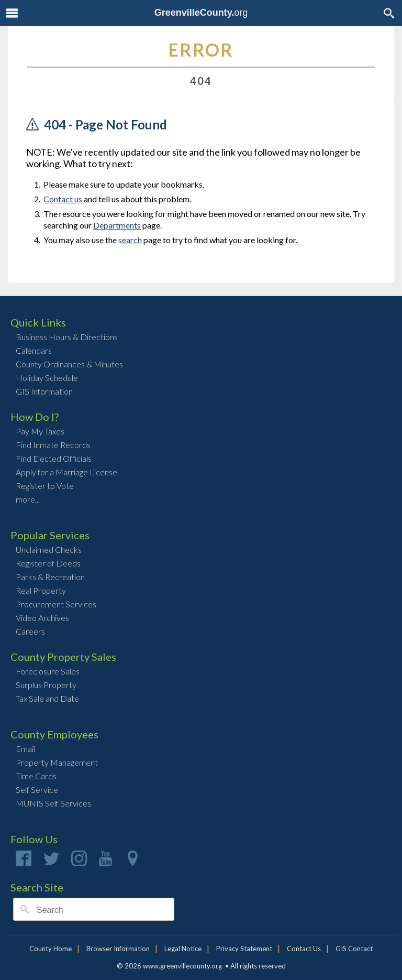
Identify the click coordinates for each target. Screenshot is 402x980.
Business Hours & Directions (67, 337)
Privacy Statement (244, 949)
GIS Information (44, 391)
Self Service (37, 790)
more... (28, 499)
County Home (51, 949)
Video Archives (42, 618)
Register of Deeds (48, 563)
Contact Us (304, 949)
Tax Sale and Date (47, 698)
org (201, 13)
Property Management (57, 762)
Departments (117, 225)
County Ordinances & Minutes (69, 364)
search (130, 240)
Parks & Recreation (50, 577)
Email (25, 749)
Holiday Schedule (47, 378)
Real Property (41, 590)
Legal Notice (183, 949)
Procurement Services (56, 604)
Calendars (34, 350)
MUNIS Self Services (53, 803)
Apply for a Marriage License (66, 472)
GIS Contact (354, 949)
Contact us (63, 199)
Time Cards (36, 776)
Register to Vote (45, 486)
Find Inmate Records (53, 445)
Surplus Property (46, 685)
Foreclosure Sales (48, 671)
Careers (30, 631)
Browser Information (118, 949)
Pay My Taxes (40, 431)
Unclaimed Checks (49, 549)
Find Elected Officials (54, 458)
